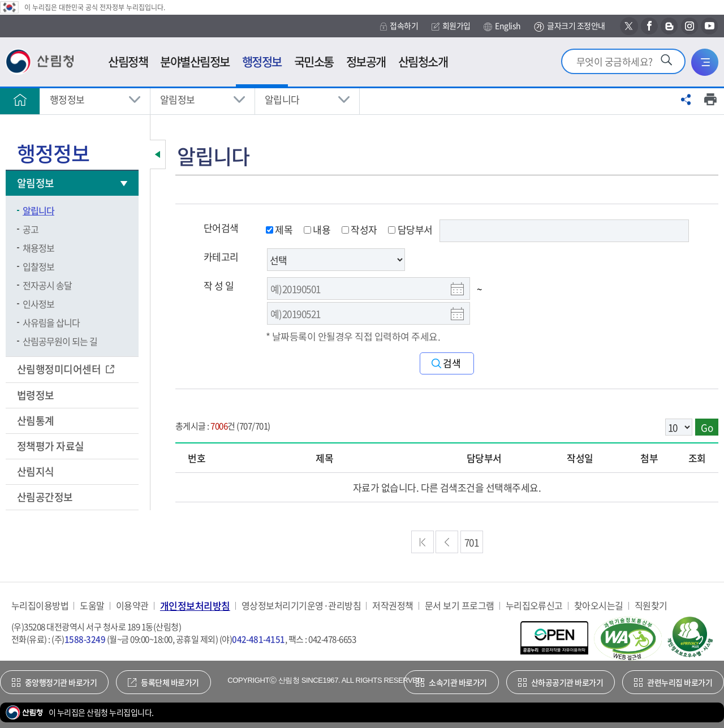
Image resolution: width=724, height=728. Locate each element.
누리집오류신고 (534, 606)
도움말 (92, 606)
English (502, 26)
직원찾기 (651, 606)
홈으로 (20, 100)
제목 (279, 229)
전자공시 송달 (47, 285)
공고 (31, 229)
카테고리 (221, 257)
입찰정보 (38, 266)
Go (707, 427)
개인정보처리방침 (195, 606)
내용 (317, 229)
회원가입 (451, 26)
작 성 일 (219, 285)
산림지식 (36, 471)
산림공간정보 (46, 497)
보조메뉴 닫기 (158, 154)
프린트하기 (710, 100)
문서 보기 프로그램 (460, 606)
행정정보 (67, 99)
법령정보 (36, 395)
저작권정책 (393, 606)
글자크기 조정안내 (569, 26)
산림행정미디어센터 (60, 369)
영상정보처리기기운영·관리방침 (301, 606)
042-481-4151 (258, 639)
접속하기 (399, 26)
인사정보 (38, 304)
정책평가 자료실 (51, 446)
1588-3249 (85, 639)
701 (471, 542)
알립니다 (282, 99)
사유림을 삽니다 (51, 322)
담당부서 (410, 229)
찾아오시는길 (599, 606)
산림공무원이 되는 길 (60, 341)
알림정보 (178, 99)
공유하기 (686, 100)
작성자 (359, 229)
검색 (452, 363)
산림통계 (36, 421)
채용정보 (38, 248)
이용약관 (132, 606)
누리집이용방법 (40, 606)
